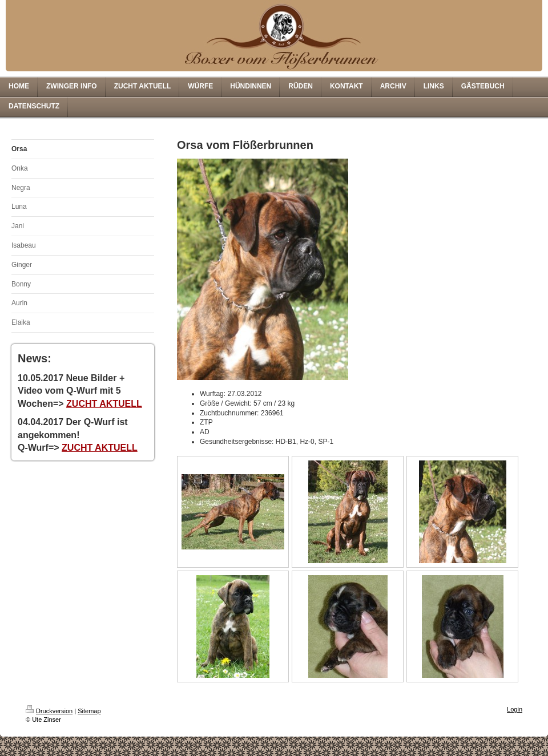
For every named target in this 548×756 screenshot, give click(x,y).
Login (515, 709)
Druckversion (49, 711)
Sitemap (89, 711)
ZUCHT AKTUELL (104, 404)
